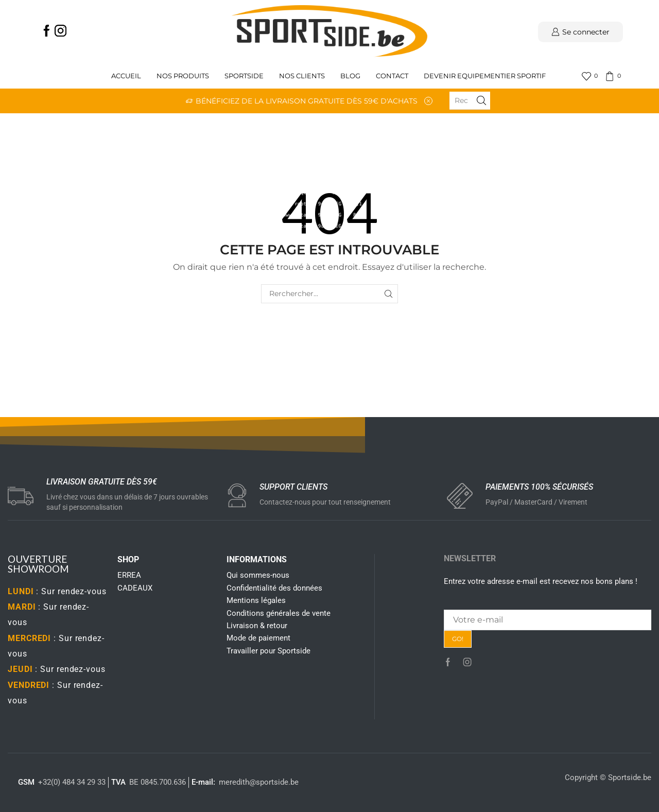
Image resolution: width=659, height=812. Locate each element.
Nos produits (183, 76)
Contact (392, 76)
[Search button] (481, 100)
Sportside (244, 76)
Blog (350, 76)
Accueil (126, 76)
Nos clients (302, 76)
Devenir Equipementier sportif (485, 76)
